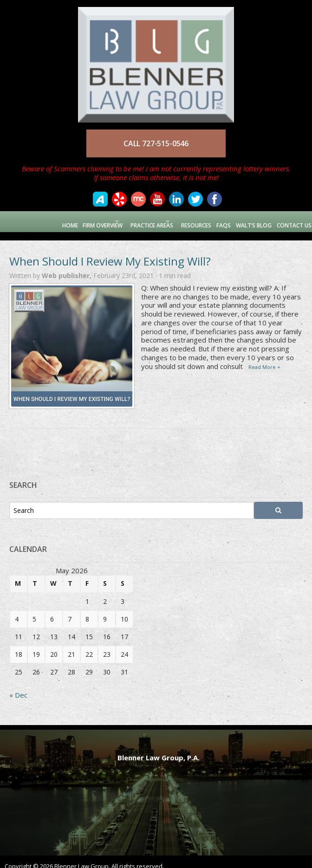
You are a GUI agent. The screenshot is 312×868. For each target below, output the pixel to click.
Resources (190, 221)
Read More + (264, 359)
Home (39, 221)
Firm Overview (74, 221)
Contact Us (291, 221)
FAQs (218, 221)
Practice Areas (134, 221)
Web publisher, (68, 268)
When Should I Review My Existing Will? (110, 253)
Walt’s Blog (250, 221)
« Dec (18, 687)
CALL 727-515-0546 (156, 143)
